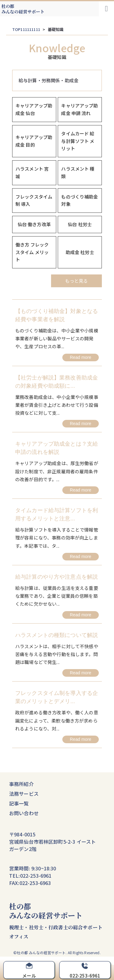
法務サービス (24, 794)
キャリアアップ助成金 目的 (34, 141)
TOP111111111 (26, 29)
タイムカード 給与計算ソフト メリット (78, 141)
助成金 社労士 (80, 252)
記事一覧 (19, 803)
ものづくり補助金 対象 (79, 200)
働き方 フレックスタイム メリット (32, 252)
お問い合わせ (24, 813)
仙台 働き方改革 (34, 224)
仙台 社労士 (80, 224)
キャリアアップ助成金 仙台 (34, 109)
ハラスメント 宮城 (32, 172)
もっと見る (76, 281)
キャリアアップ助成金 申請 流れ (79, 109)
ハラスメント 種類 (78, 172)
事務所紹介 (21, 784)
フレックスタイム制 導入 (34, 200)
